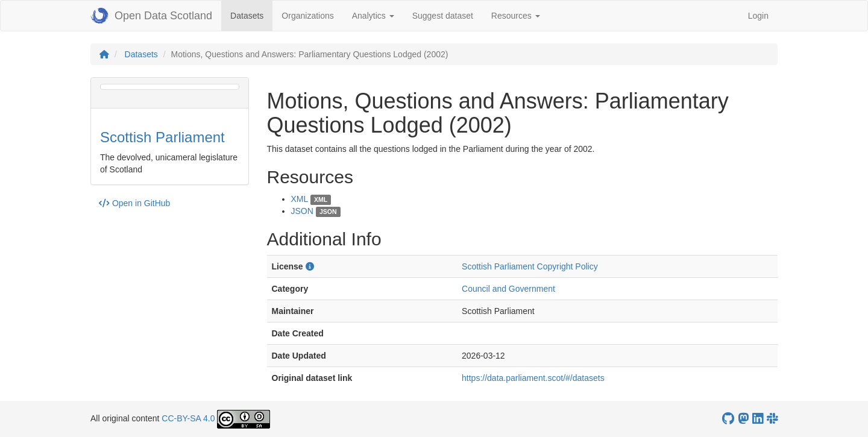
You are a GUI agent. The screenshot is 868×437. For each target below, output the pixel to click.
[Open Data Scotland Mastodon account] (743, 419)
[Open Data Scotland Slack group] (772, 419)
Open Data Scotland (151, 16)
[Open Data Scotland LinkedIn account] (758, 419)
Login (758, 16)
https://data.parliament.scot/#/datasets (533, 378)
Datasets (251, 15)
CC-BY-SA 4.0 (188, 418)
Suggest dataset (443, 16)
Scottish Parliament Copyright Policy (530, 266)
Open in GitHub (134, 203)
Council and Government (508, 289)
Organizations (307, 16)
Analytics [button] (373, 16)
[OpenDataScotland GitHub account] (728, 419)
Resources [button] (516, 16)
